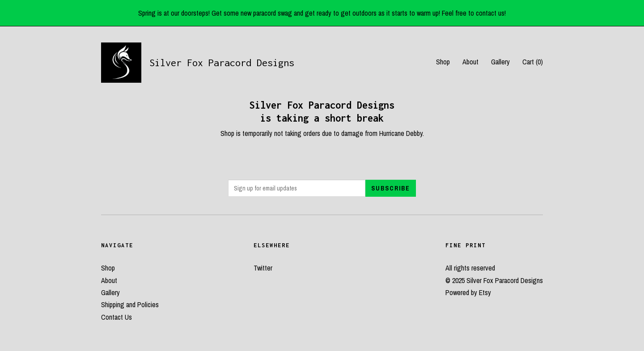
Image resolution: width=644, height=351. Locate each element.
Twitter (263, 268)
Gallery (500, 62)
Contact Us (117, 317)
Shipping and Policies (130, 304)
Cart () (533, 62)
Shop (443, 62)
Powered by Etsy (468, 292)
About (470, 62)
